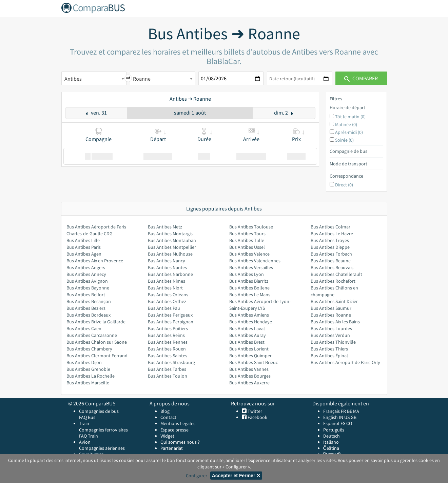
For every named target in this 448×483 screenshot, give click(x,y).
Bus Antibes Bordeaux (89, 315)
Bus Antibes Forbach (331, 254)
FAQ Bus (87, 417)
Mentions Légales (178, 423)
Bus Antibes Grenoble (88, 369)
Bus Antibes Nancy (167, 261)
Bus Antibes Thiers (329, 349)
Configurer (197, 476)
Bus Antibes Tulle (247, 240)
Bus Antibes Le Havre (332, 234)
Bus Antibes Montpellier (172, 247)
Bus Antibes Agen (84, 254)
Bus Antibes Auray (248, 335)
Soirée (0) (344, 140)
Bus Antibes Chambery (89, 349)
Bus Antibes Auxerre (249, 383)
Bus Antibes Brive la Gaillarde (96, 322)
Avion (85, 442)
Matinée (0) (346, 124)
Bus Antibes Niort (165, 288)
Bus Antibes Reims (166, 335)
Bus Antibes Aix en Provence (95, 261)
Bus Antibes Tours (247, 234)
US (347, 417)
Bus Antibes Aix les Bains (335, 322)
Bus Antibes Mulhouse (170, 254)
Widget (167, 436)
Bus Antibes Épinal (329, 356)
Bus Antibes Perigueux (170, 315)
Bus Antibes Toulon (168, 376)
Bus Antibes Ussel (247, 247)
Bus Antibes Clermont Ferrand (97, 356)
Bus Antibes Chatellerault (336, 274)
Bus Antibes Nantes (167, 267)
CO (349, 423)
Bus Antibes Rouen (167, 349)
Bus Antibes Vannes (249, 369)
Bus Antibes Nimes (167, 281)
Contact (168, 417)
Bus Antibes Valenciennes (255, 261)
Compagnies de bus (99, 411)
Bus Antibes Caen (84, 328)
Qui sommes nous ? (180, 442)
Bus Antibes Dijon (84, 362)
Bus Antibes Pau (164, 308)
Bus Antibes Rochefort (333, 281)
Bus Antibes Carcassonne (92, 335)
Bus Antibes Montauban (172, 240)
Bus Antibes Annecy (86, 274)
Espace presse (174, 430)
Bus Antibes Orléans (168, 295)
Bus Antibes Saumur (331, 308)
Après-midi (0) (349, 132)
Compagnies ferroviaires (103, 430)
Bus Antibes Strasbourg (171, 362)
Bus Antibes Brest (247, 342)
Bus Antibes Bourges (250, 376)
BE (349, 411)
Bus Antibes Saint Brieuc (254, 362)
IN (341, 417)
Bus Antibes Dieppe (330, 247)
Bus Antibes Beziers (86, 308)
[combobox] (94, 78)
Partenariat (172, 448)
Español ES (335, 423)
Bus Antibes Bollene (249, 288)
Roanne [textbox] (142, 79)
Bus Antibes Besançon (89, 301)
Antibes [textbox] (73, 79)
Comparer (361, 78)
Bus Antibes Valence (249, 254)
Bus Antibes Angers (86, 267)
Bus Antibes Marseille (88, 383)
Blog (165, 411)
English (330, 417)
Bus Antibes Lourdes (331, 328)
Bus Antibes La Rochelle (91, 376)
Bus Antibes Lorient (249, 349)
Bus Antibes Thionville (333, 342)
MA (356, 411)
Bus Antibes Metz (165, 227)
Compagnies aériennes (102, 448)
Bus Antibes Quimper (250, 356)
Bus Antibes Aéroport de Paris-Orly (345, 362)
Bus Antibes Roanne (331, 315)
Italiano (331, 442)
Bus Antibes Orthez (167, 301)
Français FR (335, 411)
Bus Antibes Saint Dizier (334, 301)
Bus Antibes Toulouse (251, 227)
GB (354, 417)
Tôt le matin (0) (350, 117)
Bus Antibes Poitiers (168, 328)
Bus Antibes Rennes (168, 342)
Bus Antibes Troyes (330, 240)
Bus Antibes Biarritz (249, 281)
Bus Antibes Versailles (251, 267)
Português (334, 430)
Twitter (254, 411)
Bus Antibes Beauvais (332, 267)
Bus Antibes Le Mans (250, 295)
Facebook (257, 417)
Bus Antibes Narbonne (170, 274)
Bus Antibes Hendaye (251, 322)
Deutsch (332, 436)
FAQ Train (89, 436)
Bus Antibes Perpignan (171, 322)
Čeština (331, 448)
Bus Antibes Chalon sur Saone (97, 342)
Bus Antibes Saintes (168, 356)
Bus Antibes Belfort (86, 295)
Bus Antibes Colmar (330, 227)
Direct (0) (344, 185)
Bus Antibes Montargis (170, 234)
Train (84, 423)
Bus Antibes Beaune (331, 261)
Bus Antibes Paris (84, 247)
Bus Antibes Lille (83, 240)
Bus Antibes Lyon (247, 274)
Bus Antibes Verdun (330, 335)
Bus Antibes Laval (247, 328)
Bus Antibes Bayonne (88, 288)
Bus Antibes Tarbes (167, 369)
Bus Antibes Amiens (249, 315)
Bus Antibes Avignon (87, 281)
